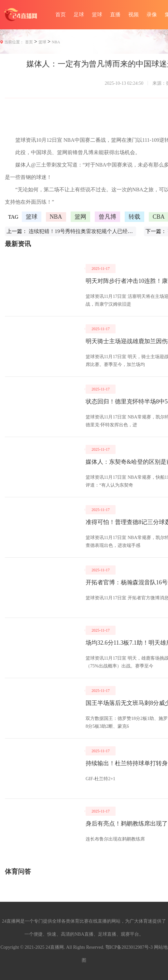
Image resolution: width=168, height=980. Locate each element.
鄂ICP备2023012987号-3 (129, 947)
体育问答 (18, 871)
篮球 (97, 15)
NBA (56, 42)
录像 (152, 15)
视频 (133, 15)
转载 (134, 217)
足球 (79, 15)
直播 (115, 15)
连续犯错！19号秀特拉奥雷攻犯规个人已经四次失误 (89, 231)
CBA (159, 217)
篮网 (80, 217)
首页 (61, 15)
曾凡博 (107, 217)
